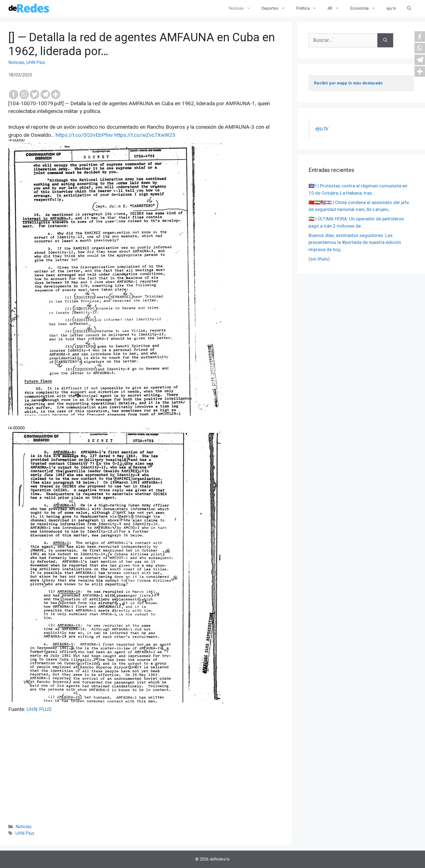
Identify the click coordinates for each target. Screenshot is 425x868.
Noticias (243, 8)
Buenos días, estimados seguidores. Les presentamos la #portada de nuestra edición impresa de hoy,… (355, 242)
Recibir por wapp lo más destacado (348, 83)
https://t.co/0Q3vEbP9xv (84, 135)
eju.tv (391, 8)
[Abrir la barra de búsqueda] (409, 8)
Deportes (276, 8)
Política (309, 8)
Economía (366, 8)
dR (336, 8)
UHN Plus (36, 62)
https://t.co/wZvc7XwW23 (145, 135)
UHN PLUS (39, 709)
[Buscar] (385, 40)
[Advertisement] (146, 776)
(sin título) (319, 259)
